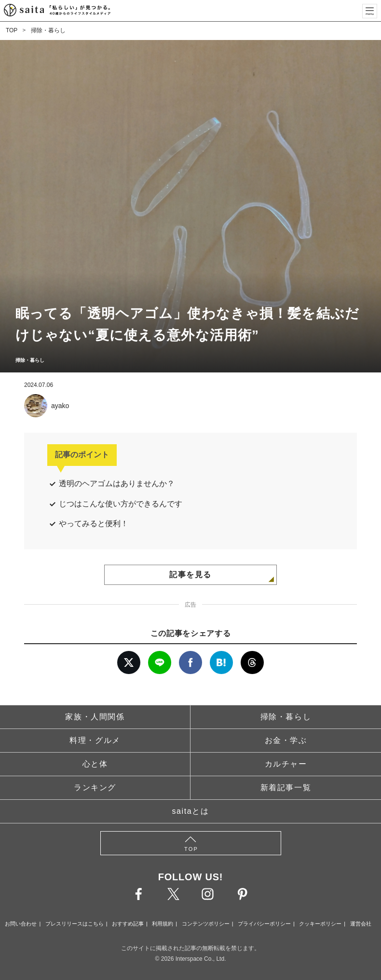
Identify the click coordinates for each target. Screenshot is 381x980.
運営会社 (361, 924)
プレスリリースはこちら (75, 924)
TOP (12, 30)
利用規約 (163, 924)
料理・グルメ (95, 740)
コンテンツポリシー (206, 924)
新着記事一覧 (286, 788)
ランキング (95, 788)
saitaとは (191, 811)
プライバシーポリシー (264, 924)
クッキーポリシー (320, 924)
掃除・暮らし (48, 30)
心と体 (95, 764)
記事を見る (190, 575)
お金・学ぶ (286, 740)
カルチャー (286, 764)
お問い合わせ (21, 924)
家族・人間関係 (95, 717)
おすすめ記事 (128, 924)
